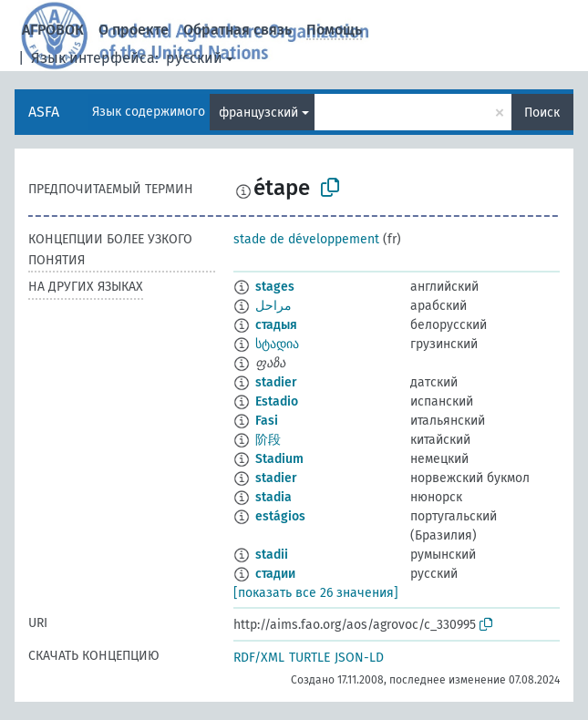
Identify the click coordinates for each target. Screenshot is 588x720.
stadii (272, 555)
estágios (280, 516)
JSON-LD (359, 658)
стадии (275, 574)
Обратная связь (237, 30)
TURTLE (309, 658)
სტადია (277, 344)
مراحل (273, 306)
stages (275, 287)
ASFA (44, 112)
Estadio (277, 401)
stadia (273, 497)
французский (258, 113)
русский (194, 58)
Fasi (267, 421)
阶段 (268, 440)
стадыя (276, 325)
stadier (276, 382)
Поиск (542, 113)
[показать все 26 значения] (316, 593)
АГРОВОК (53, 30)
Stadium (279, 459)
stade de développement (306, 239)
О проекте (134, 30)
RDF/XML (259, 658)
